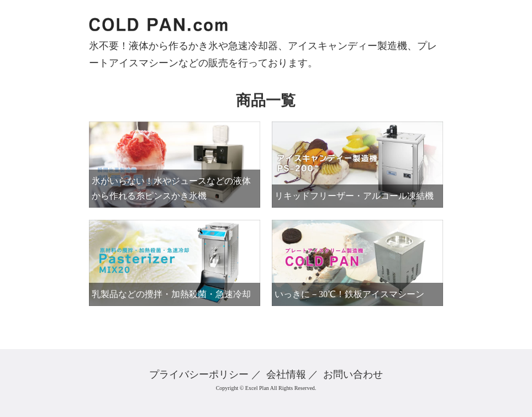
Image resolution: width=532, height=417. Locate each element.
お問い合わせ (353, 374)
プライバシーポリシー (199, 374)
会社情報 (286, 374)
